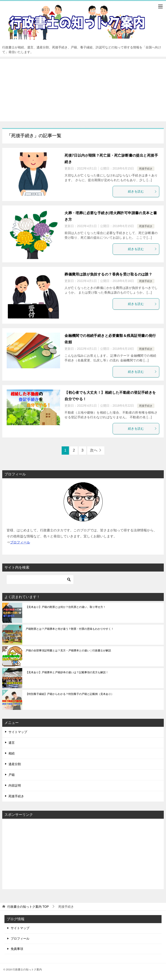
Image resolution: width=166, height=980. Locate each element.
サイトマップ (18, 732)
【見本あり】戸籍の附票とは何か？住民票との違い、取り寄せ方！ (66, 607)
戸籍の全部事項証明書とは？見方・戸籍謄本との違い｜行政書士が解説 (68, 651)
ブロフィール (20, 542)
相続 (12, 753)
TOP (28, 907)
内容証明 (15, 785)
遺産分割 (15, 764)
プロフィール (20, 939)
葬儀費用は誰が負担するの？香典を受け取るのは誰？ (108, 274)
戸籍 (12, 775)
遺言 (12, 743)
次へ (94, 450)
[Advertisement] (83, 90)
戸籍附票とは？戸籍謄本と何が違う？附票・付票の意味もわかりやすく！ (70, 629)
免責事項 (17, 949)
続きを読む (142, 191)
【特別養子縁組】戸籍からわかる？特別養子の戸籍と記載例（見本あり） (70, 694)
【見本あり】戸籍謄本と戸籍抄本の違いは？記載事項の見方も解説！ (67, 672)
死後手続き (146, 169)
